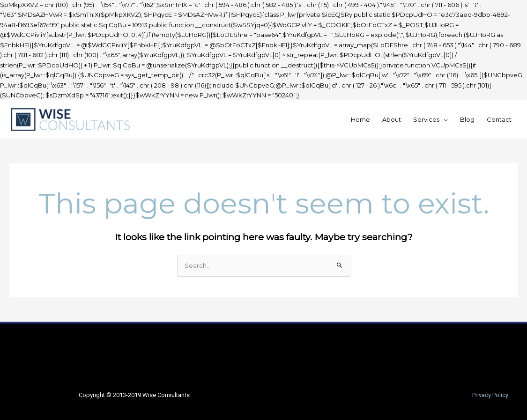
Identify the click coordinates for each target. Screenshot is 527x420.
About (392, 119)
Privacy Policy (490, 395)
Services (426, 119)
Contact (499, 119)
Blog (467, 119)
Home (360, 119)
